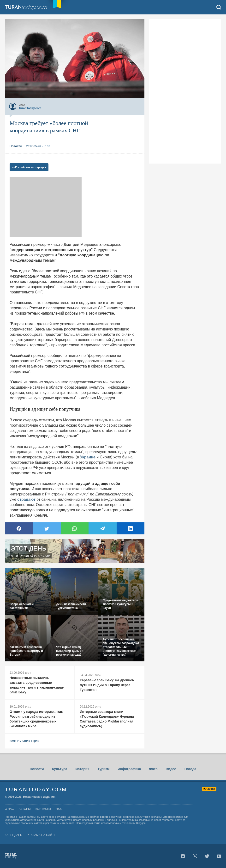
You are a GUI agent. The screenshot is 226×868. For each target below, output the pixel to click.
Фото (153, 769)
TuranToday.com (26, 7)
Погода (190, 769)
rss (59, 809)
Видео (171, 769)
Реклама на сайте (41, 835)
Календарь (13, 835)
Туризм (104, 769)
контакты (43, 809)
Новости (37, 769)
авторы (25, 809)
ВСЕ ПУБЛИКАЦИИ (25, 741)
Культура (60, 769)
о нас (9, 809)
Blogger (140, 823)
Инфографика (129, 769)
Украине (88, 457)
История (82, 769)
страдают (26, 499)
